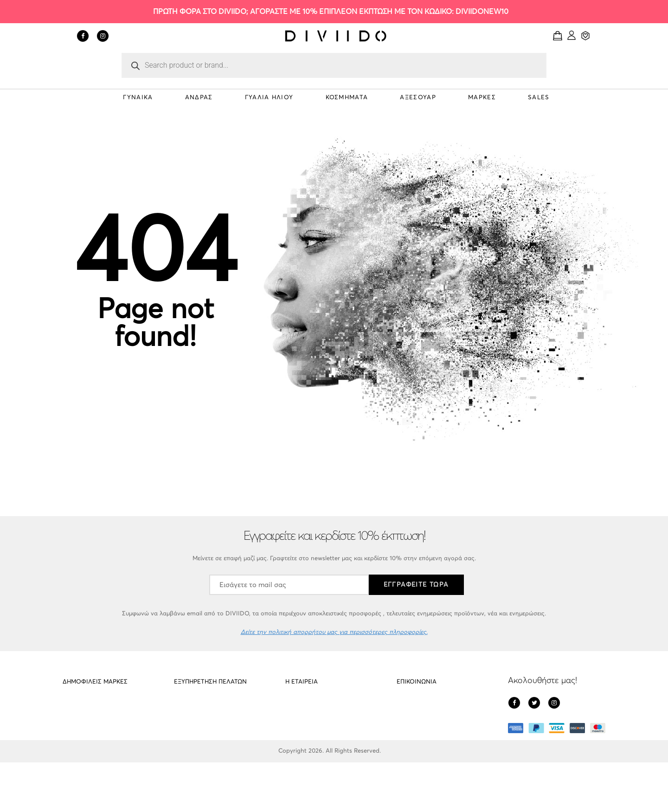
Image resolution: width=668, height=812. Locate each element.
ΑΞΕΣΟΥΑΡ (418, 98)
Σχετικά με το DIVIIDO (315, 707)
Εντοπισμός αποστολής (206, 760)
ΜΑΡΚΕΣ (482, 98)
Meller (71, 725)
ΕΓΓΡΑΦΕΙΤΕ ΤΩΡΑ (416, 585)
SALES (539, 98)
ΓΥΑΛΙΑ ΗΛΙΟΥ (269, 98)
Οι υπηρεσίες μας (198, 742)
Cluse (70, 742)
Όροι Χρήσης (303, 760)
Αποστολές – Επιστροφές (209, 707)
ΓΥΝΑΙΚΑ (138, 98)
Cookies (185, 725)
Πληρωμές (299, 742)
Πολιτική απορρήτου (314, 725)
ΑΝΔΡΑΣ (199, 98)
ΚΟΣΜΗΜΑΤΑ (347, 98)
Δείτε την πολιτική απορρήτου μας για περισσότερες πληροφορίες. (334, 632)
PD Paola (76, 707)
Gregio (72, 760)
